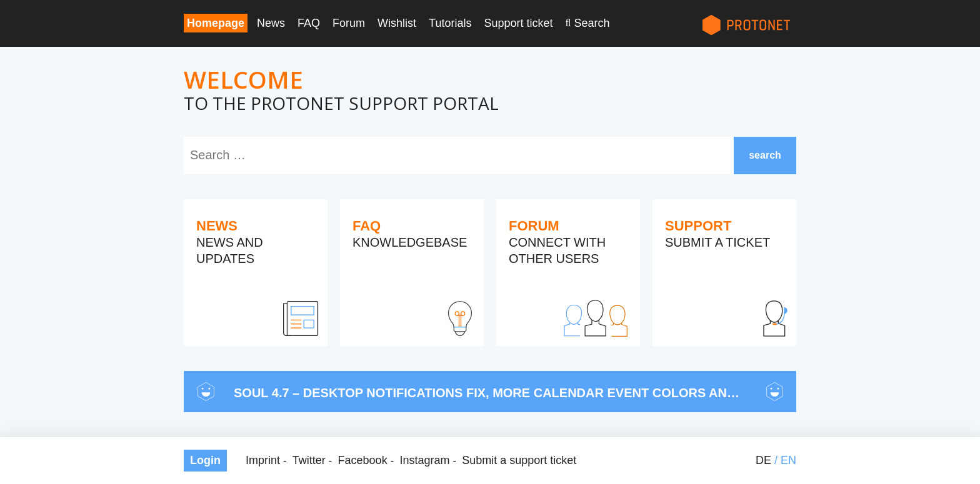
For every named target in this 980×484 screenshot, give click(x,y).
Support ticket (518, 23)
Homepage (216, 23)
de (763, 460)
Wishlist (397, 23)
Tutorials (450, 23)
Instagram (424, 460)
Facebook (363, 460)
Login (205, 460)
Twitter (309, 460)
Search (592, 23)
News (271, 23)
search (765, 155)
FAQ (309, 23)
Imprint (263, 460)
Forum (349, 23)
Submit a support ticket (519, 460)
